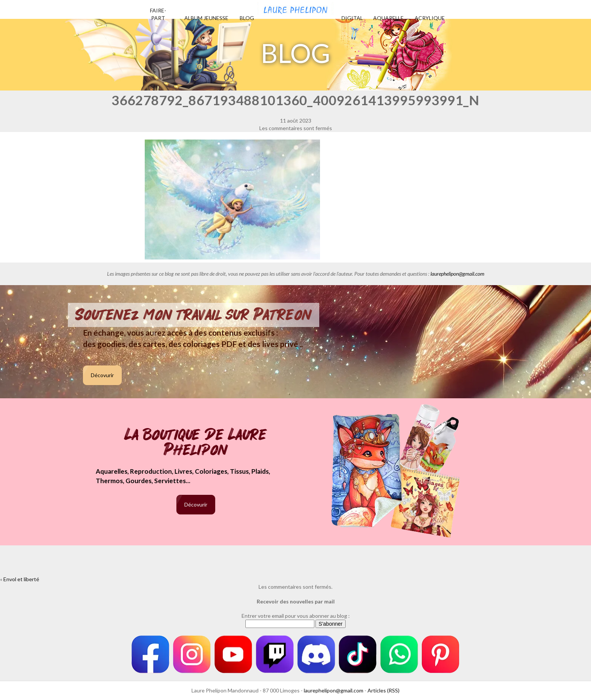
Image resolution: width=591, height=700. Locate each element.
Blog (247, 18)
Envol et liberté (21, 579)
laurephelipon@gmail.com (457, 274)
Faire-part (158, 14)
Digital (352, 18)
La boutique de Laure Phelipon (196, 443)
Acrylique (430, 18)
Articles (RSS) (384, 690)
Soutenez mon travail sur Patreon (194, 315)
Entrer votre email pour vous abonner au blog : (296, 616)
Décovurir (102, 375)
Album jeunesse (206, 18)
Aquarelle (388, 18)
